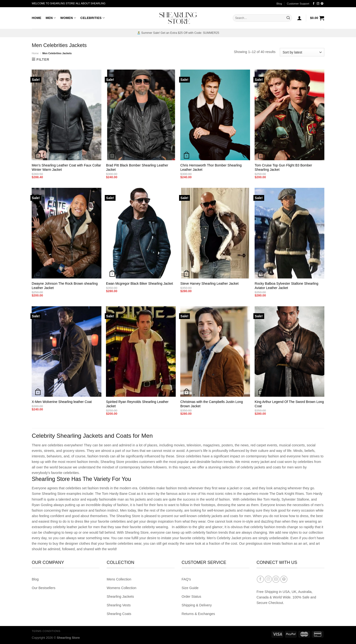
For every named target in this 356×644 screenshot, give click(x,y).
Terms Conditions (46, 631)
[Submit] (288, 18)
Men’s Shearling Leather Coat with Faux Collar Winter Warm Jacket (66, 167)
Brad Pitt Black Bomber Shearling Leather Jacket (137, 167)
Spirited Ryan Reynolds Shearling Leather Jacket (137, 404)
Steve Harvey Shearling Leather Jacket (209, 284)
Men (51, 18)
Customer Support (298, 4)
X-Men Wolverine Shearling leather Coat (62, 402)
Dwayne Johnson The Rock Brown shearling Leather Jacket (65, 286)
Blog (279, 4)
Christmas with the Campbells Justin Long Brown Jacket (212, 404)
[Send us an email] (276, 579)
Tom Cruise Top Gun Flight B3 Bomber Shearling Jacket (283, 167)
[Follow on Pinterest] (322, 4)
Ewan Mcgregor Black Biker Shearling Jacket (139, 284)
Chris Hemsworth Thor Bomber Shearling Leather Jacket (211, 167)
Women (68, 18)
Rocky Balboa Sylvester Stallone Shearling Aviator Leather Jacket (286, 286)
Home (37, 18)
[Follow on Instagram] (318, 4)
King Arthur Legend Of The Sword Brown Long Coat (289, 404)
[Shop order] (302, 52)
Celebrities (93, 18)
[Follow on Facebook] (314, 4)
